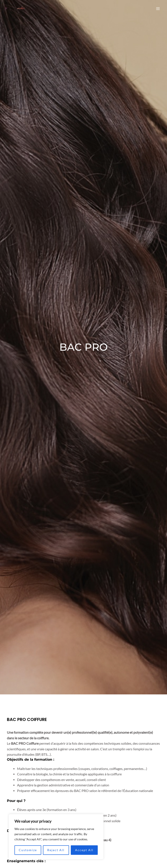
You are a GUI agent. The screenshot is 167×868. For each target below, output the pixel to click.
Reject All (56, 850)
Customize (28, 850)
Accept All (84, 850)
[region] (56, 837)
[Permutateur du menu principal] (158, 9)
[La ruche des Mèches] (15, 9)
